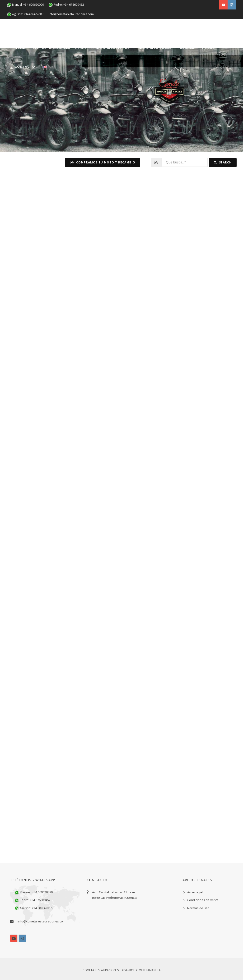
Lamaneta (153, 970)
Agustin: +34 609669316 (26, 14)
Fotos (208, 48)
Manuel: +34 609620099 (26, 5)
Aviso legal (195, 892)
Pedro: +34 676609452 (66, 5)
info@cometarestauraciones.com (71, 14)
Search (223, 162)
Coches (187, 48)
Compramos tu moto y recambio (103, 162)
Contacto (25, 67)
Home (20, 48)
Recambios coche (155, 48)
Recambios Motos (112, 48)
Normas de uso (198, 908)
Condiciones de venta (203, 900)
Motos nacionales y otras (60, 48)
